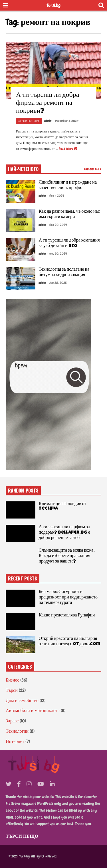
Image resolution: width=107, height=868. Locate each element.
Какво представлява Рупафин (67, 616)
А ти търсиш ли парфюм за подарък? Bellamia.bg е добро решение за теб (64, 533)
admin (48, 121)
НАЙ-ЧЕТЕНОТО (23, 169)
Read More (68, 149)
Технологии (17, 731)
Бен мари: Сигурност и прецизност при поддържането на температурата (68, 598)
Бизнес (12, 680)
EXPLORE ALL (93, 169)
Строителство (29, 121)
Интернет (15, 741)
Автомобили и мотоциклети (33, 711)
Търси (12, 690)
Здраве (12, 721)
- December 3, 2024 (66, 121)
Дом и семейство (22, 701)
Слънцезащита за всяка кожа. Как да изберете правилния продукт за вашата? (67, 556)
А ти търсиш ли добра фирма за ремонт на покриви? (48, 103)
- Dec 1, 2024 (56, 196)
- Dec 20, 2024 (57, 225)
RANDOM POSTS (23, 491)
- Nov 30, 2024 (57, 254)
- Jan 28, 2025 (57, 283)
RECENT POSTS (23, 578)
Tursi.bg (53, 5)
